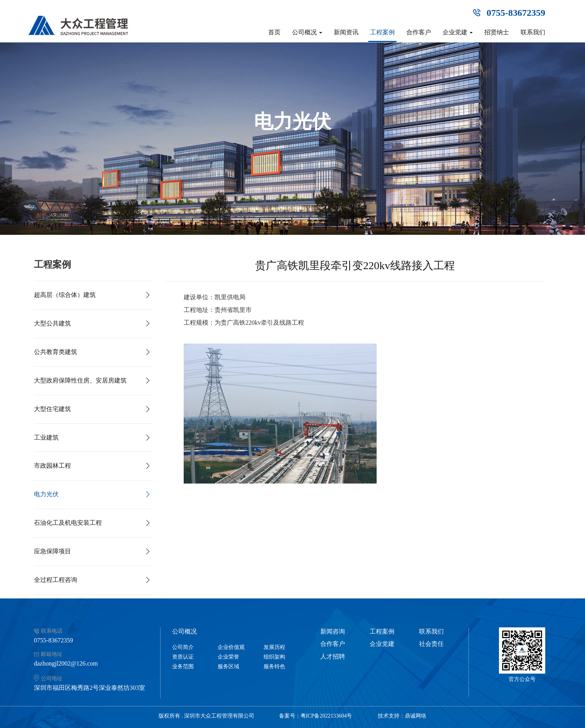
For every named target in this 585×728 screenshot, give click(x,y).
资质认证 (183, 657)
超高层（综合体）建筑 (65, 295)
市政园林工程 (52, 466)
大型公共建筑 (52, 323)
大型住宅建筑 (52, 409)
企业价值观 (231, 647)
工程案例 (382, 32)
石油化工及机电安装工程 (68, 523)
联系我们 (533, 32)
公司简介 (183, 647)
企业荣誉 (228, 657)
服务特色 (274, 666)
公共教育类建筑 (56, 352)
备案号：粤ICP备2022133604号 (316, 716)
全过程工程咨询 (56, 580)
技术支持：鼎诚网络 (402, 716)
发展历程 (274, 647)
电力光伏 (46, 494)
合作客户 (419, 32)
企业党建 (382, 644)
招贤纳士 (497, 32)
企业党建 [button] (458, 32)
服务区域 (228, 666)
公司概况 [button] (307, 32)
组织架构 (274, 657)
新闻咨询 (333, 631)
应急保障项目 (52, 551)
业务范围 (183, 666)
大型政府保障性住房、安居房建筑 (80, 380)
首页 (274, 32)
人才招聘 (333, 656)
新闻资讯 (346, 32)
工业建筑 (46, 437)
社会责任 (431, 644)
